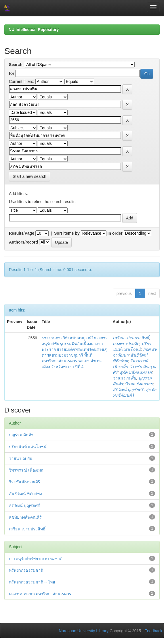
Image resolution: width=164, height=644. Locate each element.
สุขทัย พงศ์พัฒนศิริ (25, 517)
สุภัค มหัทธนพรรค (136, 372)
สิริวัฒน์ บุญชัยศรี (128, 390)
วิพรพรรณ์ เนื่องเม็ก (26, 470)
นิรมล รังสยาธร (139, 384)
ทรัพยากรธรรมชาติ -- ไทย (32, 582)
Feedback (153, 631)
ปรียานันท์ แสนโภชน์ (28, 447)
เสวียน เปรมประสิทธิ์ (131, 338)
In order (115, 233)
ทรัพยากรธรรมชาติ (26, 570)
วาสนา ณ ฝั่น (125, 378)
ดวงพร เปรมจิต (126, 344)
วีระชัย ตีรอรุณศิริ (25, 482)
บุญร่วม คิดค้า (21, 435)
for (12, 73)
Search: (16, 65)
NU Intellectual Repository (34, 30)
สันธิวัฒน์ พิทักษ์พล (26, 494)
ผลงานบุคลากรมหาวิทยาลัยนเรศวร (40, 594)
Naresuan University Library (84, 631)
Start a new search (29, 176)
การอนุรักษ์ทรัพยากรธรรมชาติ (36, 559)
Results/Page (22, 233)
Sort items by (67, 233)
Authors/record (23, 242)
